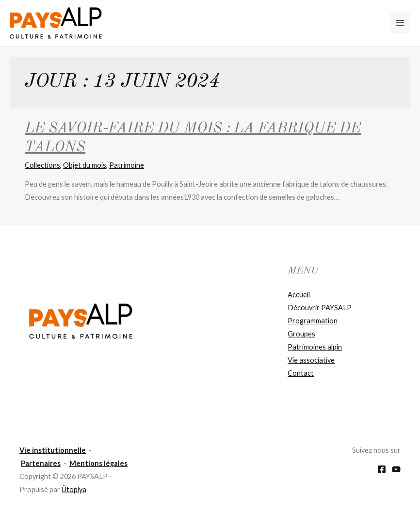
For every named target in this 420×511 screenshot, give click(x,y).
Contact (301, 373)
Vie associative (311, 360)
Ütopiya (74, 489)
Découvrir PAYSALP (320, 308)
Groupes (301, 334)
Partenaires (41, 463)
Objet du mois (85, 165)
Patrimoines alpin (315, 347)
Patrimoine (127, 165)
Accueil (299, 295)
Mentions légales (98, 463)
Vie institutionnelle (53, 450)
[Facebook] (382, 469)
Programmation (313, 321)
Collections (42, 165)
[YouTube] (396, 469)
